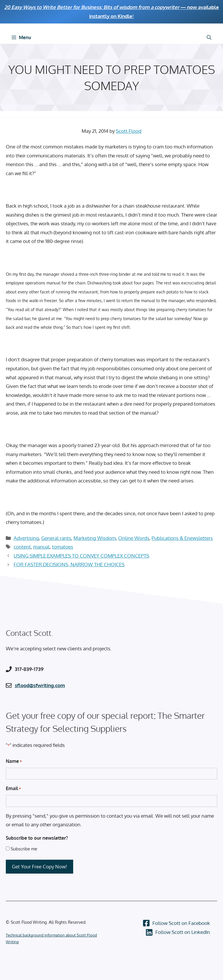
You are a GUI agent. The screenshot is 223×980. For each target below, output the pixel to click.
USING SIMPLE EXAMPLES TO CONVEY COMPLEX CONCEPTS (81, 556)
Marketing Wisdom (95, 538)
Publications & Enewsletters (182, 538)
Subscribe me (24, 849)
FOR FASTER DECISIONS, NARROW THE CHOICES (69, 564)
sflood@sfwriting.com (40, 685)
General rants (56, 538)
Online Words (134, 538)
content (22, 547)
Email (13, 789)
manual (41, 547)
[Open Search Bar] (209, 37)
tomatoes (63, 547)
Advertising (26, 538)
